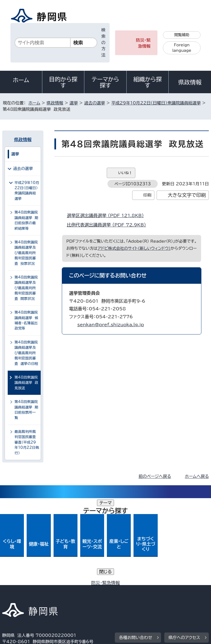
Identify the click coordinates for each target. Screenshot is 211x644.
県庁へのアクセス (184, 551)
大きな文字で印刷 (187, 195)
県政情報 (190, 82)
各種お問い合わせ (136, 551)
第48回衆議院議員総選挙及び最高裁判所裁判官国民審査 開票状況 (26, 288)
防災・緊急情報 (143, 43)
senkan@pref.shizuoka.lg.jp (111, 325)
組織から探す (148, 82)
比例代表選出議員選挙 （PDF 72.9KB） (109, 225)
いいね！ (125, 173)
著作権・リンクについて (28, 584)
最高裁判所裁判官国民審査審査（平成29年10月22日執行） (27, 442)
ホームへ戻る (197, 476)
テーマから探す (105, 82)
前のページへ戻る (155, 476)
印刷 (147, 195)
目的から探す (63, 82)
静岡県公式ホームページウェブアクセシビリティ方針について (62, 591)
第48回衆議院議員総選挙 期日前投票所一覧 (26, 410)
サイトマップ (18, 597)
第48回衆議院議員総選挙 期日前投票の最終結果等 (26, 220)
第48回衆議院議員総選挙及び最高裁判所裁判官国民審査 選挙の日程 (26, 353)
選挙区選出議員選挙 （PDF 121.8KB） (108, 215)
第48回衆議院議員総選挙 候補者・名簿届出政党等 (26, 320)
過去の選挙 (95, 103)
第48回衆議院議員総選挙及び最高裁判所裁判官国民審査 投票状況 (26, 253)
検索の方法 (103, 42)
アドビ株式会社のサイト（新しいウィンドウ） (134, 248)
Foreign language (182, 48)
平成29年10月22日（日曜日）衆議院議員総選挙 (156, 103)
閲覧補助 (182, 35)
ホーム (21, 80)
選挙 (74, 103)
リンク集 (145, 591)
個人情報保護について (89, 584)
